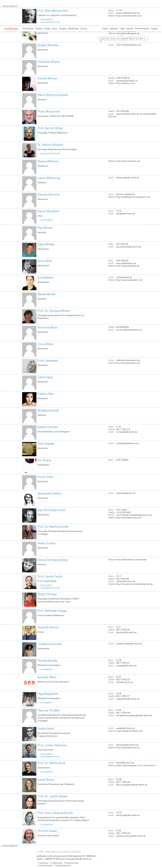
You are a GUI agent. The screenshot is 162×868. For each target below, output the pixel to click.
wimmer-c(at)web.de (125, 194)
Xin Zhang (44, 460)
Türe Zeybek (46, 443)
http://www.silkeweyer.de (128, 33)
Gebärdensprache (62, 865)
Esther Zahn (46, 394)
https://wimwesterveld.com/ (129, 16)
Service (84, 28)
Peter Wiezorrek (49, 111)
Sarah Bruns (46, 779)
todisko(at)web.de (124, 277)
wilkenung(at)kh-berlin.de (128, 178)
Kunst (55, 28)
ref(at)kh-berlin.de (124, 682)
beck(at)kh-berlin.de (125, 763)
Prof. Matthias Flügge (52, 611)
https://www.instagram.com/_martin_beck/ (136, 765)
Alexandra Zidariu (49, 493)
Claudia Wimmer (49, 194)
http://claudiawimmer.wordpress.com (133, 197)
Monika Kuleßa (47, 660)
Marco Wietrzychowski (53, 95)
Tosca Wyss (45, 344)
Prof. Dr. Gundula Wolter (54, 311)
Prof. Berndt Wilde (50, 128)
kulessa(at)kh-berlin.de (126, 666)
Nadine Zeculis (48, 427)
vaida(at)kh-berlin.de (125, 728)
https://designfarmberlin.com (129, 731)
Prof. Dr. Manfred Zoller (53, 526)
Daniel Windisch (48, 211)
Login (122, 28)
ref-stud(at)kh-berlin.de (127, 432)
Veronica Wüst (47, 327)
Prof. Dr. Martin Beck (51, 763)
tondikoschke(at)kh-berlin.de (129, 644)
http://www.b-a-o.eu (125, 83)
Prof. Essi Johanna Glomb (55, 813)
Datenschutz (56, 863)
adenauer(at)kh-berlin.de (127, 745)
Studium (39, 28)
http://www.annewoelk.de (128, 266)
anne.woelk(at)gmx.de (126, 263)
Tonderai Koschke (50, 644)
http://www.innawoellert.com (129, 280)
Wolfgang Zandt (48, 410)
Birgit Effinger (47, 594)
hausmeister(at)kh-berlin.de (129, 247)
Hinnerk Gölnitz (48, 627)
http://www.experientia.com (129, 518)
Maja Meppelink (48, 694)
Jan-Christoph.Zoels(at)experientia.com (134, 515)
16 (13, 6)
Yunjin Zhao (45, 477)
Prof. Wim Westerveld (53, 10)
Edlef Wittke (46, 244)
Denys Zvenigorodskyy (53, 560)
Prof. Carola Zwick (50, 576)
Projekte (63, 28)
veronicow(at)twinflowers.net (129, 330)
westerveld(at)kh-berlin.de (128, 13)
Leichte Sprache (45, 865)
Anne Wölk (45, 261)
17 (16, 6)
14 (7, 6)
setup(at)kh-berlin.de (126, 213)
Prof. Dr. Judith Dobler (53, 796)
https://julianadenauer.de (128, 748)
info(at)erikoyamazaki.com (128, 360)
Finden (105, 28)
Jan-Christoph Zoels (52, 510)
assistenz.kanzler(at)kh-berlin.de (131, 836)
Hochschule (28, 28)
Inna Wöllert (46, 277)
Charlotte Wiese (49, 62)
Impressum (43, 863)
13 (4, 6)
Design (47, 28)
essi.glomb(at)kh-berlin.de (128, 815)
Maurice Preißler (49, 710)
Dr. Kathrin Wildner (50, 145)
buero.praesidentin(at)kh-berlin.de (132, 785)
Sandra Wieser (48, 78)
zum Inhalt (0, 0)
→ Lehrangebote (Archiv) (49, 22)
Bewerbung (74, 28)
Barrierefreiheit (142, 28)
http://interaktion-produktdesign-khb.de (134, 584)
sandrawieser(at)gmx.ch (127, 81)
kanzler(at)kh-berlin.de (126, 632)
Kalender (114, 28)
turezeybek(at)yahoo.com (128, 443)
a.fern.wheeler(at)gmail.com (129, 45)
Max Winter (45, 228)
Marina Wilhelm (48, 161)
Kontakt (130, 28)
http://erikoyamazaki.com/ (128, 363)
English (154, 28)
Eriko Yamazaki (48, 360)
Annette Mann (47, 677)
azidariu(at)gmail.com (126, 493)
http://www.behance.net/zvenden (131, 559)
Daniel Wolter (47, 294)
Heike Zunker (47, 543)
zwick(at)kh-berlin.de (126, 581)
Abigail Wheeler (48, 45)
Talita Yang (45, 377)
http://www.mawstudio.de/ (128, 161)
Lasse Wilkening (49, 178)
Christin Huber (47, 831)
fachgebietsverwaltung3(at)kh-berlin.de (134, 715)
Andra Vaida (46, 728)
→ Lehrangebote (45, 19)
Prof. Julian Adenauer (52, 745)
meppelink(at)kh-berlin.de (128, 699)
